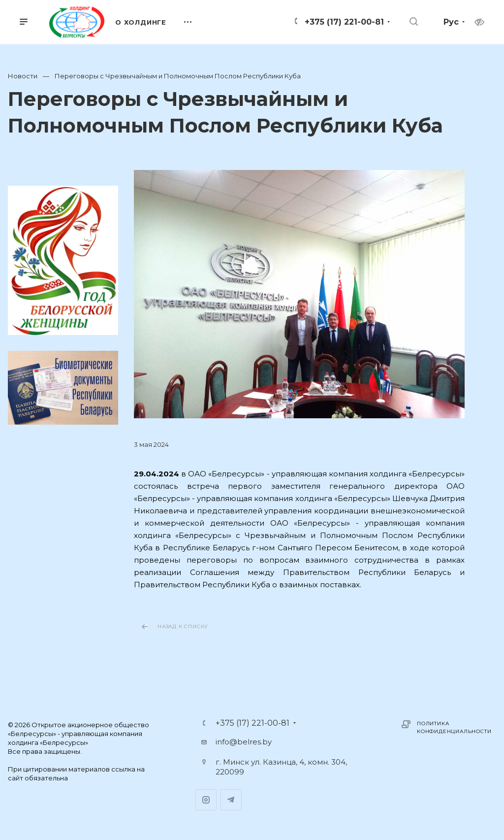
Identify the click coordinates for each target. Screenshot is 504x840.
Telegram (231, 800)
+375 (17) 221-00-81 (344, 22)
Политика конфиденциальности (454, 727)
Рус (451, 22)
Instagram (206, 800)
